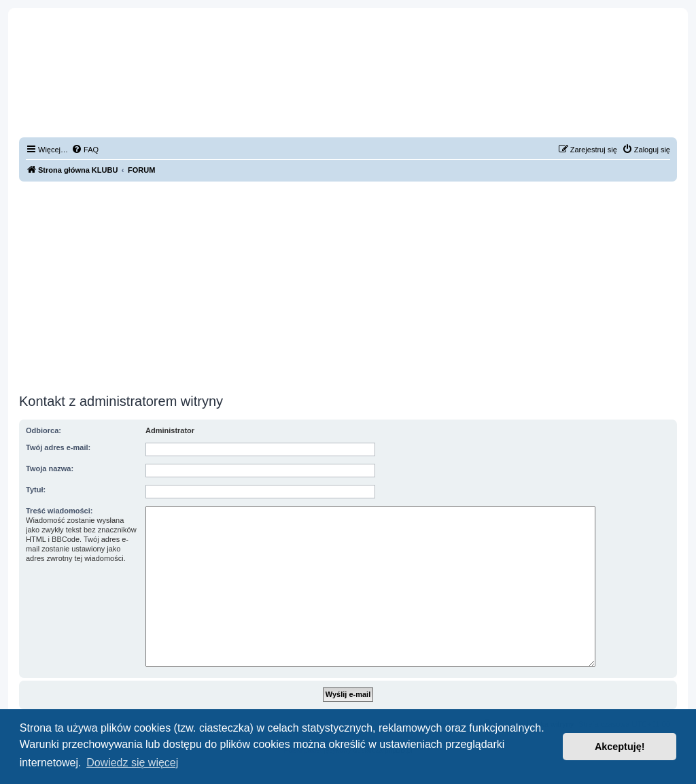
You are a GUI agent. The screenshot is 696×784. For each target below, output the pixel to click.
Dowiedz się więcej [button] (132, 763)
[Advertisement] (348, 288)
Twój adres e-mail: (58, 447)
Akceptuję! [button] (620, 747)
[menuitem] (85, 150)
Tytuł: (36, 490)
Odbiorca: (43, 430)
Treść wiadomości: (59, 511)
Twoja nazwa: (50, 468)
